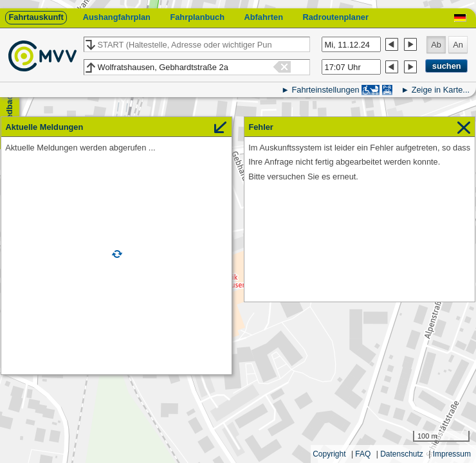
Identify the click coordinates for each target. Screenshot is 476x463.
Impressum (452, 454)
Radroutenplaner (335, 17)
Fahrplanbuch (197, 17)
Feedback (9, 110)
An (458, 45)
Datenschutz (402, 454)
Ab (436, 45)
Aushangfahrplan (117, 17)
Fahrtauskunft (36, 17)
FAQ (363, 454)
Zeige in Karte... (441, 90)
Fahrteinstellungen (325, 90)
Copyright (329, 454)
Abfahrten (264, 17)
